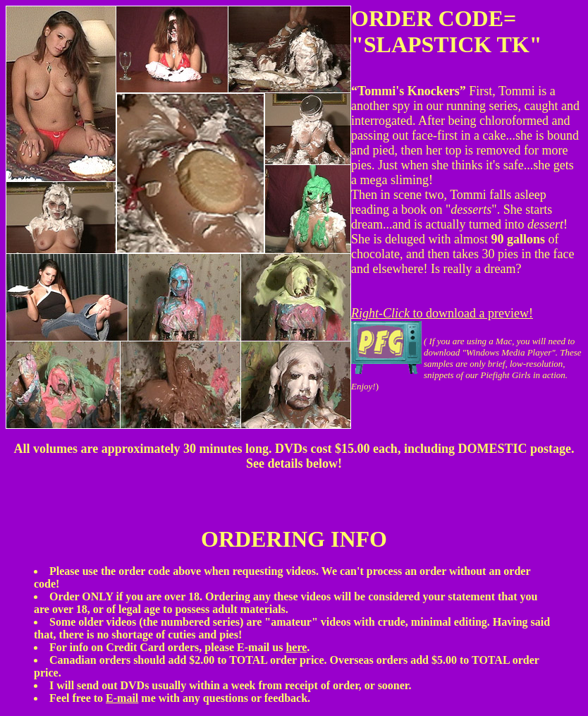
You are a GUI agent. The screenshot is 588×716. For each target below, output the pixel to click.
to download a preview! (442, 313)
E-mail (122, 698)
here (296, 647)
